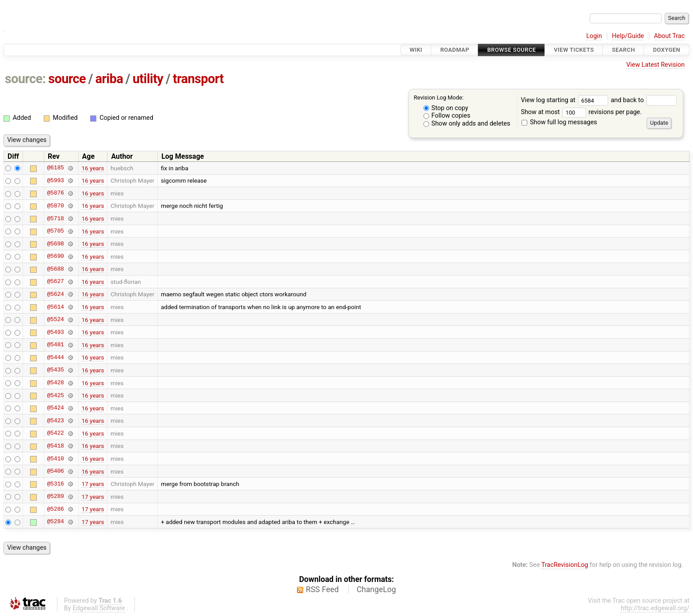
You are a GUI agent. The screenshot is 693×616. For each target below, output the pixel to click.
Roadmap (455, 50)
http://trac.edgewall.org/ (655, 608)
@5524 (55, 320)
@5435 (55, 370)
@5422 (55, 433)
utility (148, 79)
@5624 (55, 294)
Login (594, 36)
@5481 (55, 345)
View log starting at (566, 100)
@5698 (55, 244)
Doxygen (666, 50)
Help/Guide (628, 36)
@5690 (55, 256)
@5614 (55, 307)
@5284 (55, 522)
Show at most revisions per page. (581, 112)
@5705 (55, 231)
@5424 (55, 408)
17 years (93, 484)
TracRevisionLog (565, 565)
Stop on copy (446, 108)
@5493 (55, 332)
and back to (644, 100)
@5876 (55, 193)
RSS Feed (322, 589)
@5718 (55, 218)
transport (198, 79)
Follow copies (447, 116)
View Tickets (574, 50)
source (67, 79)
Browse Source (511, 50)
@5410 (55, 459)
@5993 (55, 180)
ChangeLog (376, 589)
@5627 (55, 282)
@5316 (55, 484)
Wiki (416, 50)
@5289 (55, 497)
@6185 (55, 168)
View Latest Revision (655, 65)
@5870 (55, 206)
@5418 (55, 446)
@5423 (55, 421)
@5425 (55, 395)
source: (25, 79)
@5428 (55, 383)
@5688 (55, 269)
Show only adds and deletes (467, 124)
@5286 (55, 509)
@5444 (55, 357)
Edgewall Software (99, 608)
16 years (93, 168)
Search (623, 50)
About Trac (670, 36)
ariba (109, 79)
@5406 (55, 471)
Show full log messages (559, 122)
